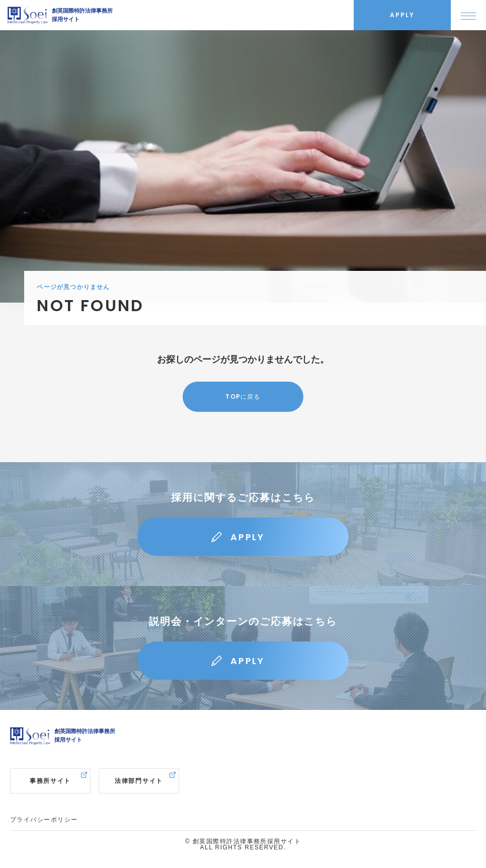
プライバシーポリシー (44, 820)
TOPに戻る (243, 396)
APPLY (248, 537)
